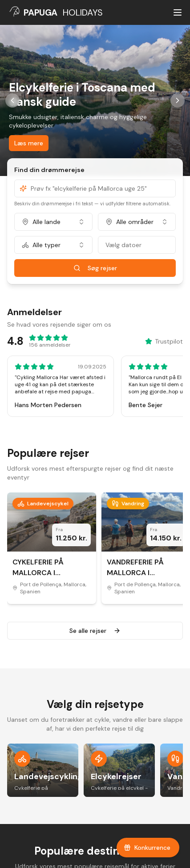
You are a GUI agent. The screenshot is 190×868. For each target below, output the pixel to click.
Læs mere (29, 143)
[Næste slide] (178, 100)
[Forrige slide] (12, 100)
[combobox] (53, 222)
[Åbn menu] (178, 12)
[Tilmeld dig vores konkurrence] (148, 848)
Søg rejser (95, 268)
